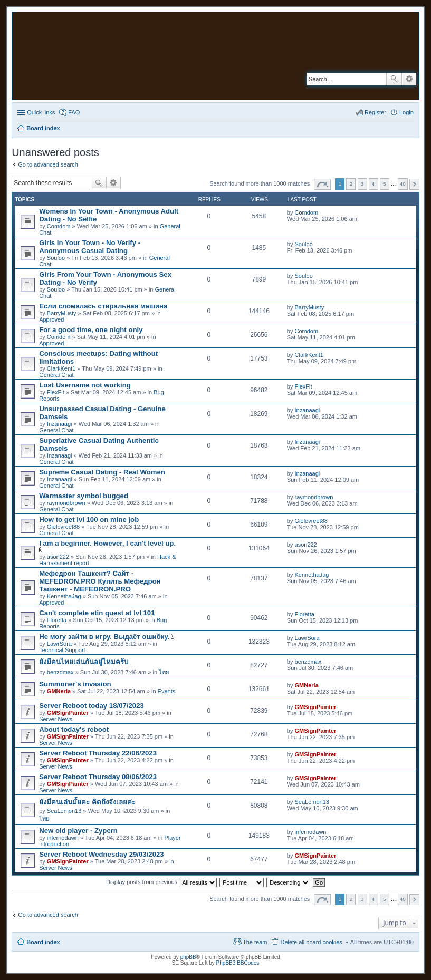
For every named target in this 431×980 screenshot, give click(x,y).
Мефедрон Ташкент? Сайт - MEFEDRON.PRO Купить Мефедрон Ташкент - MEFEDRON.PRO (100, 581)
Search (394, 79)
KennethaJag (64, 596)
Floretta (57, 620)
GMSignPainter (68, 713)
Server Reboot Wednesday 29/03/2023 (102, 854)
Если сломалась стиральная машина (103, 306)
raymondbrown (66, 503)
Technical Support (62, 650)
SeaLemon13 (64, 811)
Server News (56, 719)
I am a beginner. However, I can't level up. (107, 543)
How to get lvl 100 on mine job (89, 520)
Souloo (56, 258)
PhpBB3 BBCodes (238, 963)
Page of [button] (322, 184)
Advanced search (409, 79)
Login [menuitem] (406, 112)
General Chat (56, 375)
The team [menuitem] (255, 942)
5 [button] (385, 184)
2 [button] (351, 184)
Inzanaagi (60, 424)
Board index (43, 942)
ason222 (58, 557)
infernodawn (63, 838)
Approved (51, 319)
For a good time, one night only (91, 330)
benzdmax (60, 672)
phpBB (188, 957)
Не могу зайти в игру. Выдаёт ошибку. (104, 637)
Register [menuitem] (375, 112)
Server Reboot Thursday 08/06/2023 (98, 777)
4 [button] (373, 184)
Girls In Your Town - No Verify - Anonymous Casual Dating (90, 247)
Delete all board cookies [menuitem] (311, 942)
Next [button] (414, 184)
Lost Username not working (85, 385)
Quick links (41, 112)
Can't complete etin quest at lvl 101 (97, 613)
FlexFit (56, 392)
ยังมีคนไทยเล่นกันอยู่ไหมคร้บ (84, 662)
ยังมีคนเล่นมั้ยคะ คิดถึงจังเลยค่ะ (87, 802)
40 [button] (403, 184)
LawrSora (59, 644)
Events (167, 691)
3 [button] (362, 184)
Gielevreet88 (63, 527)
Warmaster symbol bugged (84, 496)
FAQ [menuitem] (74, 112)
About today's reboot (74, 729)
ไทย (164, 672)
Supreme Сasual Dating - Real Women (102, 472)
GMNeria (59, 691)
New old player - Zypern (78, 831)
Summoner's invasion (75, 684)
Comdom (59, 226)
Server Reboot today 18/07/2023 (92, 706)
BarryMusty (62, 313)
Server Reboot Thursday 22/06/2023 (98, 753)
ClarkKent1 (61, 368)
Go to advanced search (48, 164)
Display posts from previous (161, 882)
